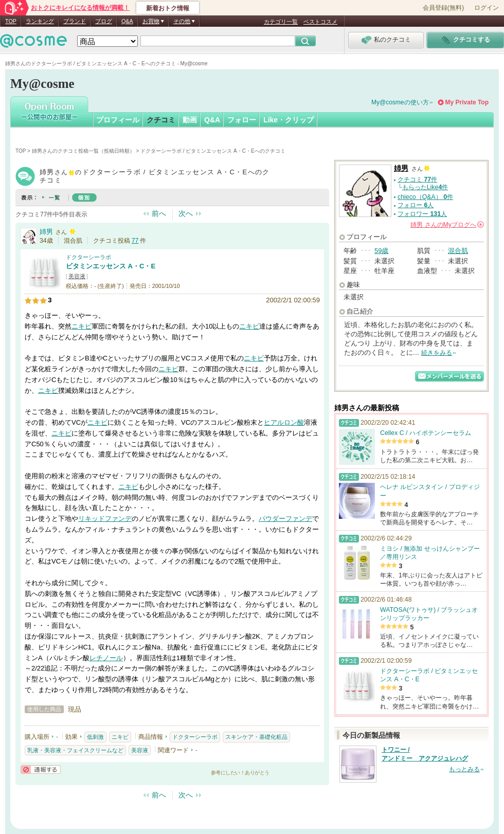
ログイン (487, 8)
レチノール (106, 658)
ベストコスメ (320, 22)
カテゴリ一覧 (281, 22)
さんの (447, 225)
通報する (41, 769)
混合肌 (458, 251)
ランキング (40, 21)
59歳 (381, 251)
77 (135, 241)
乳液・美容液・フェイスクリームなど (75, 750)
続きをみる (437, 353)
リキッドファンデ (105, 519)
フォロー (242, 120)
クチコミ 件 (417, 179)
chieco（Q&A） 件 (425, 197)
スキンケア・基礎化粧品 (256, 737)
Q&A (127, 21)
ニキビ (82, 326)
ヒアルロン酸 (284, 422)
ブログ (104, 21)
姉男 (46, 232)
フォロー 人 (416, 205)
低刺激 (95, 737)
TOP (11, 21)
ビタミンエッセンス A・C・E (111, 266)
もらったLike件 (425, 187)
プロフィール (118, 120)
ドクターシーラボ (88, 257)
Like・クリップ (289, 120)
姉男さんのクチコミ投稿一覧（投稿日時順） (83, 151)
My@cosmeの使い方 (400, 102)
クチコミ (161, 120)
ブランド (75, 21)
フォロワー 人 (422, 214)
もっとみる (464, 769)
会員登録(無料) (443, 8)
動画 (190, 120)
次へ (186, 213)
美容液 (77, 276)
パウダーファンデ (285, 519)
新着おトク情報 (168, 8)
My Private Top (467, 102)
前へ (159, 213)
